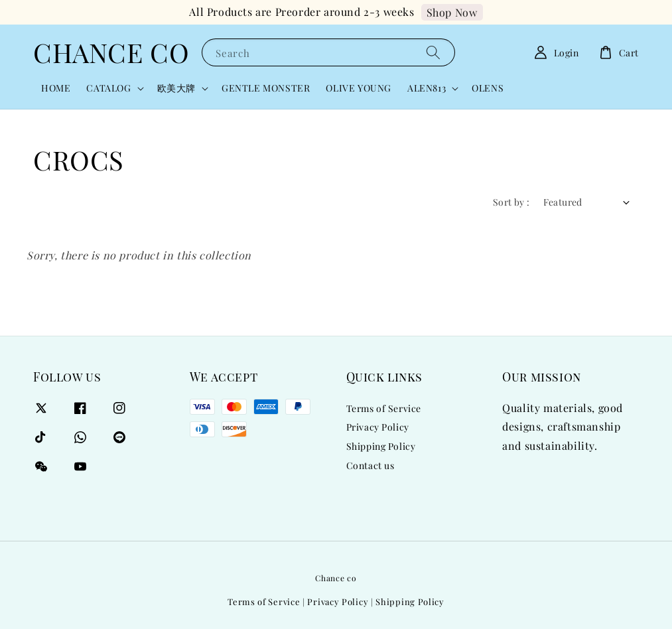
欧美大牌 (176, 88)
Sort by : (511, 202)
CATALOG (108, 88)
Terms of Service (384, 409)
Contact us (370, 465)
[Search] (433, 52)
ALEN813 (427, 88)
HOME (56, 88)
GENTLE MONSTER (266, 88)
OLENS (488, 88)
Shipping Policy (381, 446)
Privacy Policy (378, 427)
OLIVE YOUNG (359, 88)
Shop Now (452, 12)
